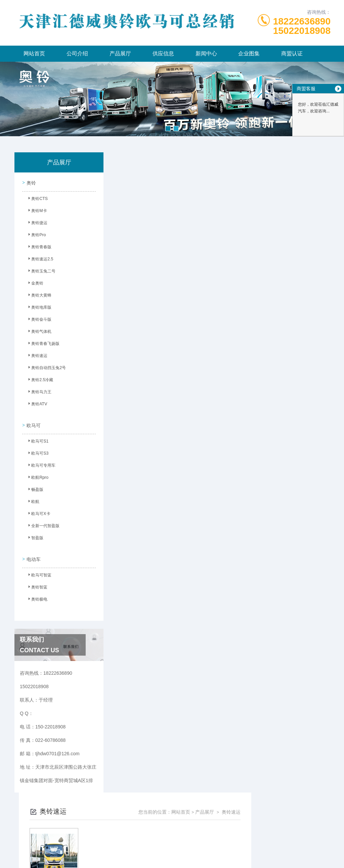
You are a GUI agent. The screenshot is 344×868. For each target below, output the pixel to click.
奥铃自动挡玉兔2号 (46, 368)
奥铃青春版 (39, 248)
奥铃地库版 (39, 308)
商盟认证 (292, 54)
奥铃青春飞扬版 (43, 344)
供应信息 (163, 54)
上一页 (195, 269)
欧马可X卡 (38, 512)
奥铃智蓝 (37, 582)
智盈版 (35, 536)
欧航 (33, 500)
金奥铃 (35, 284)
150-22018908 (101, 825)
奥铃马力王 (39, 393)
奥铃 (30, 182)
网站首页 (34, 54)
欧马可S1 (37, 439)
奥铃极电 (37, 595)
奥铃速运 (37, 356)
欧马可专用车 (41, 463)
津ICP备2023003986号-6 (222, 836)
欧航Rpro (37, 475)
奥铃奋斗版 (39, 320)
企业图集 (249, 54)
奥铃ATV (36, 405)
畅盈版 (35, 488)
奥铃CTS (37, 199)
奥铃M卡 (36, 211)
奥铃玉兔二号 (41, 272)
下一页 (234, 269)
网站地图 (172, 857)
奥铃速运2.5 (39, 260)
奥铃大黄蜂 (39, 296)
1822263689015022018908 (302, 26)
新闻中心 (206, 54)
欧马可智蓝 (39, 570)
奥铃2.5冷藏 (39, 380)
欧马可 (33, 422)
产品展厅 (120, 54)
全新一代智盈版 (43, 524)
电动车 (33, 553)
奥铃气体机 (39, 332)
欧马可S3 (37, 451)
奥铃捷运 (37, 223)
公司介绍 (77, 54)
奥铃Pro (36, 236)
